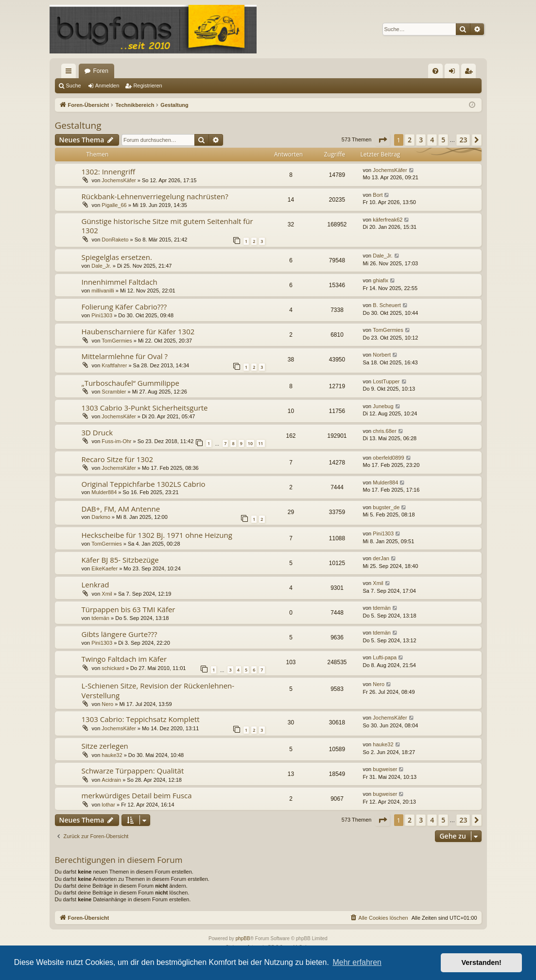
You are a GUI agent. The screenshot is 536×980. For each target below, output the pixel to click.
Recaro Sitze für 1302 (118, 459)
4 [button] (432, 140)
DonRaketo (115, 240)
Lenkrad (95, 585)
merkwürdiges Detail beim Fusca (137, 795)
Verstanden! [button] (482, 963)
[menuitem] (435, 71)
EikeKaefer (104, 568)
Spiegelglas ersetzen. (117, 257)
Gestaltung (78, 125)
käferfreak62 (388, 220)
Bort (378, 195)
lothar (108, 805)
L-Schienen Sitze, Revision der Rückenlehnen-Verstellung (158, 690)
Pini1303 (102, 315)
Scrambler (114, 392)
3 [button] (421, 140)
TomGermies (117, 341)
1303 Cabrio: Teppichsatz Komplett (141, 719)
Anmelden (107, 86)
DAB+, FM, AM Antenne (121, 509)
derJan (381, 558)
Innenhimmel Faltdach (120, 282)
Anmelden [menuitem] (454, 73)
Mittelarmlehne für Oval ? (125, 356)
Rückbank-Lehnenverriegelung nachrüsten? (155, 196)
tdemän (100, 618)
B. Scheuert (387, 305)
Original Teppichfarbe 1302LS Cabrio (144, 484)
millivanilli (103, 291)
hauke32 (112, 755)
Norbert (382, 355)
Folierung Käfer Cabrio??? (124, 307)
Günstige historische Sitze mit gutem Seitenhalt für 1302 (167, 226)
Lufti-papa (385, 657)
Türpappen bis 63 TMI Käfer (129, 609)
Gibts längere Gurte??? (120, 634)
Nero (107, 704)
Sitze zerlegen (105, 746)
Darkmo (101, 517)
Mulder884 (104, 492)
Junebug (383, 406)
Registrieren (147, 86)
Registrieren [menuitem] (470, 73)
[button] (382, 140)
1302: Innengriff (109, 172)
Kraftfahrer (114, 365)
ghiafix (380, 280)
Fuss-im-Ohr (116, 441)
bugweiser (385, 769)
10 (250, 443)
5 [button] (443, 140)
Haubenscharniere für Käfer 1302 (138, 331)
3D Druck (97, 432)
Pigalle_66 (114, 205)
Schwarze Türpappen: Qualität (133, 771)
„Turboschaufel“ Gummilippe (130, 383)
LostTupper (386, 381)
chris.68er (384, 431)
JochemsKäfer (119, 180)
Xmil (107, 594)
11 (260, 443)
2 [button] (410, 140)
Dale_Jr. (101, 266)
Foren (101, 71)
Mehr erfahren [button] (357, 962)
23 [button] (463, 140)
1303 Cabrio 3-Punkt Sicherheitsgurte (145, 408)
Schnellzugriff (70, 73)
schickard (113, 668)
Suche (74, 86)
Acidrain (111, 780)
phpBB (243, 938)
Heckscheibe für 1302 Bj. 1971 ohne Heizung (157, 535)
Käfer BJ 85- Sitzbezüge (120, 560)
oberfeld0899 (388, 458)
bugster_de (386, 507)
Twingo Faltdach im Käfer (124, 659)
